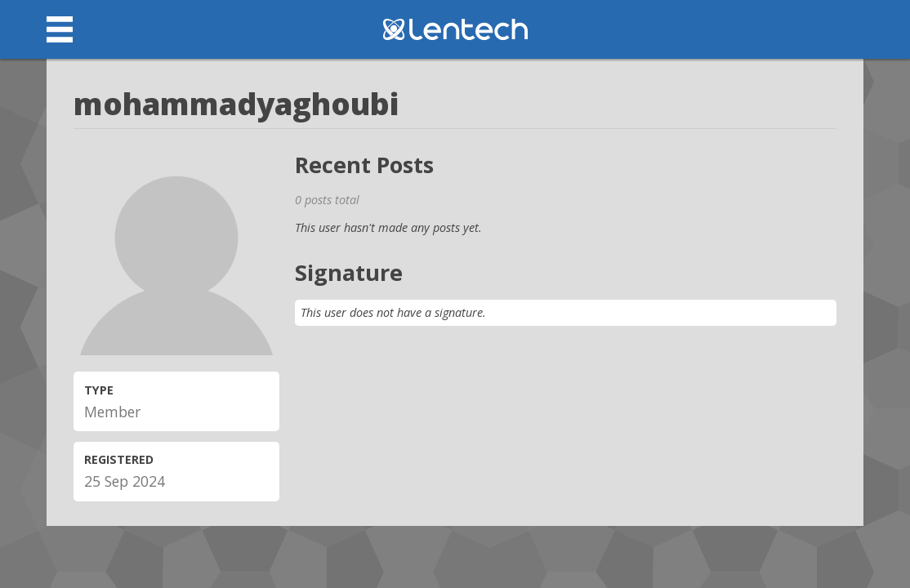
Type (99, 390)
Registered (119, 459)
